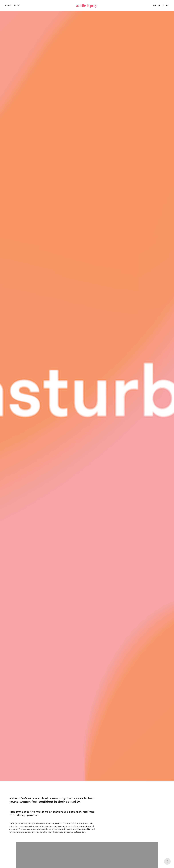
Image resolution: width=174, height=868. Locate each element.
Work (8, 6)
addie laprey (87, 6)
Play (17, 6)
